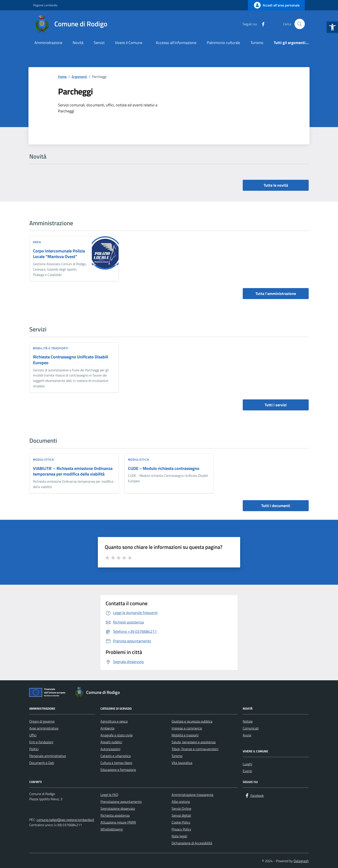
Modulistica (43, 459)
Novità (78, 43)
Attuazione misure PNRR (118, 822)
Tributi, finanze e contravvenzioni (195, 749)
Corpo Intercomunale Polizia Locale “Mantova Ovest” (59, 254)
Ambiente (107, 728)
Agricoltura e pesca (114, 721)
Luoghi (247, 764)
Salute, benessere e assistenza (194, 742)
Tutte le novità (276, 185)
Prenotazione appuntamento (121, 802)
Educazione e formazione (118, 770)
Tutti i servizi (276, 405)
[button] (332, 27)
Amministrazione (48, 43)
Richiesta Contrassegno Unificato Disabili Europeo (71, 360)
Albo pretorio (181, 802)
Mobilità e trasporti (51, 348)
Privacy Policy (181, 829)
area (37, 242)
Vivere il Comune (129, 43)
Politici (34, 749)
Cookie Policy (181, 822)
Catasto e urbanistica (116, 756)
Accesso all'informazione (176, 43)
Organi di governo (42, 721)
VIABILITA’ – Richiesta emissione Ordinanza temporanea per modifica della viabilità (73, 471)
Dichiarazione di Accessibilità (192, 843)
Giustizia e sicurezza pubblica (192, 721)
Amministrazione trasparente (192, 795)
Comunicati (251, 728)
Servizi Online (181, 808)
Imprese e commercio (187, 728)
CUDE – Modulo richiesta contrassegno (164, 469)
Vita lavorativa (182, 763)
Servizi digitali (181, 815)
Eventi (247, 771)
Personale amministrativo (48, 756)
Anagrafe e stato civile (117, 735)
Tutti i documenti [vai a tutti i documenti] (276, 506)
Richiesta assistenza (115, 815)
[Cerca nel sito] (300, 24)
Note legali (179, 836)
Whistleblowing (112, 829)
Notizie (248, 721)
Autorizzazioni (110, 749)
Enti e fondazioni (41, 742)
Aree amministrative (44, 728)
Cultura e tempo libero (116, 763)
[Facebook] (261, 24)
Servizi (99, 43)
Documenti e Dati (42, 763)
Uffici (33, 735)
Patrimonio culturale (223, 43)
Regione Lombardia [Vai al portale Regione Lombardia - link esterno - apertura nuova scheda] (45, 5)
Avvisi (247, 735)
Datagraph (301, 861)
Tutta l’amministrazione (276, 294)
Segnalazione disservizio (118, 808)
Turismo (257, 43)
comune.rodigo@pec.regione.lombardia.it (65, 820)
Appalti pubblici (111, 742)
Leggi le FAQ (109, 795)
